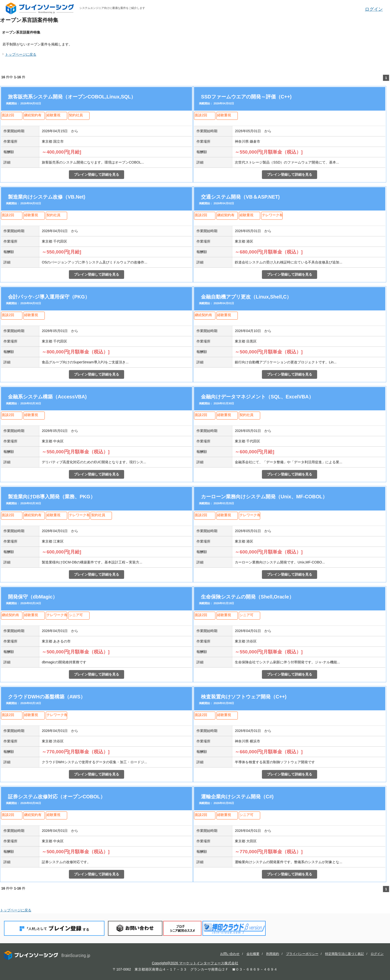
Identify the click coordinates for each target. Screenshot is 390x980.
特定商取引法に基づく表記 (344, 954)
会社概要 (253, 954)
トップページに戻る (21, 54)
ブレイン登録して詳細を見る (97, 174)
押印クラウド (234, 928)
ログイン (374, 9)
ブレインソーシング (40, 8)
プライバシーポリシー (302, 954)
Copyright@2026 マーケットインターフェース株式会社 (195, 963)
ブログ (182, 928)
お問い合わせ (135, 928)
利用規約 (273, 954)
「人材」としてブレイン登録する (54, 928)
